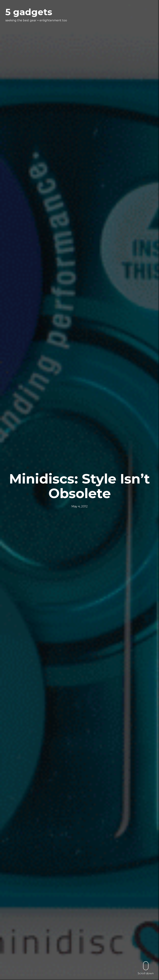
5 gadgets (29, 12)
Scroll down (146, 968)
